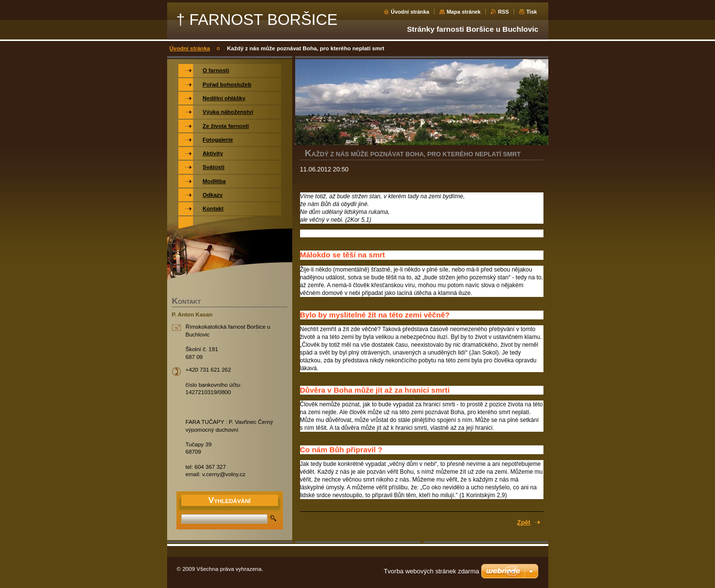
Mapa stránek (464, 12)
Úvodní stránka (410, 12)
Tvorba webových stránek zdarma (431, 571)
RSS (503, 12)
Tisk (532, 12)
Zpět (524, 522)
